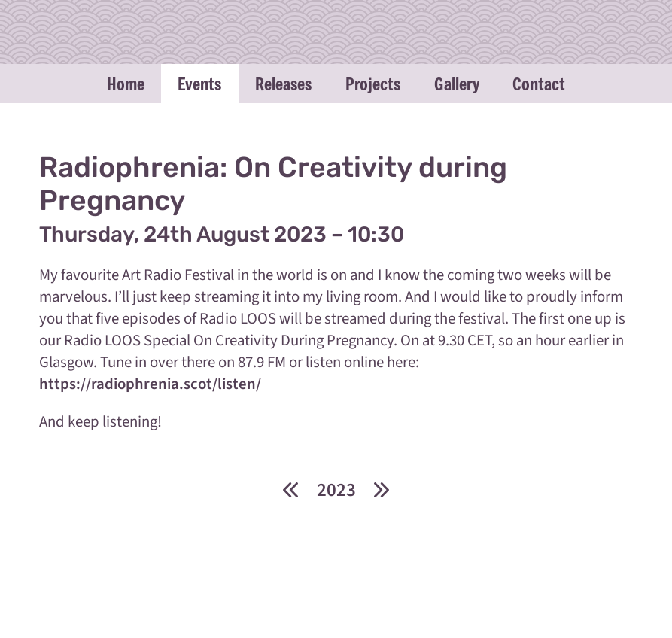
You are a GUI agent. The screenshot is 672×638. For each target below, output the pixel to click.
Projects (373, 84)
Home (126, 84)
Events (199, 84)
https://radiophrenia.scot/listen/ (150, 384)
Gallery (457, 84)
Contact (539, 84)
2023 (336, 490)
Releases (283, 84)
